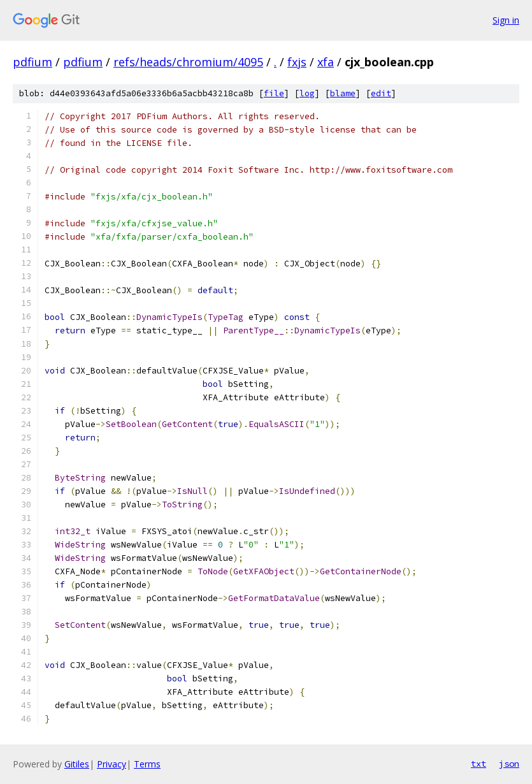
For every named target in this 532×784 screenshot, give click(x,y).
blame (343, 93)
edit (381, 93)
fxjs (297, 62)
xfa (326, 62)
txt (478, 764)
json (509, 764)
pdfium (32, 62)
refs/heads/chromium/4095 (188, 62)
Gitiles (77, 764)
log (307, 93)
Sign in (506, 20)
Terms (147, 764)
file (274, 93)
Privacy (111, 764)
